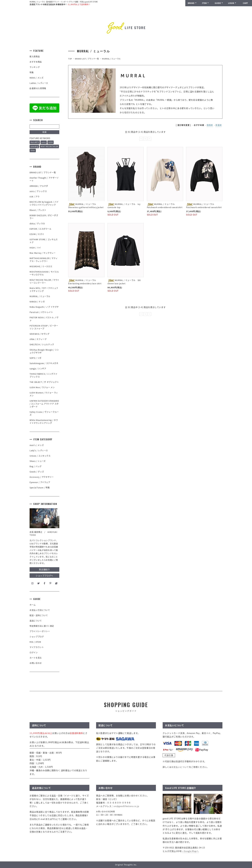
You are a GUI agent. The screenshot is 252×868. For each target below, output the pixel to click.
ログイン (34, 652)
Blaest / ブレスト (38, 210)
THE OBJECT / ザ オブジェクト (44, 382)
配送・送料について (39, 615)
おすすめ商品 (36, 62)
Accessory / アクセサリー (42, 477)
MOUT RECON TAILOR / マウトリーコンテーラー (44, 281)
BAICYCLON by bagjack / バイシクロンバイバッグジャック (44, 203)
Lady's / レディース (39, 450)
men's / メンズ (37, 445)
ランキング (35, 67)
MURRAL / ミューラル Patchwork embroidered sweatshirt (165, 206)
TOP (70, 59)
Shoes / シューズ (38, 461)
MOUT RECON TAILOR (49, 146)
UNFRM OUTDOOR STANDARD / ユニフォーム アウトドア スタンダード (44, 404)
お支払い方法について (40, 610)
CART (245, 3)
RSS (32, 642)
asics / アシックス (38, 191)
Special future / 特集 (40, 488)
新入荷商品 (35, 57)
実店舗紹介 (44, 569)
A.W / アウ (34, 197)
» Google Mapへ (190, 851)
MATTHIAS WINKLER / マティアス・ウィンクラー (44, 260)
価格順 (210, 125)
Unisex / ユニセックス (40, 456)
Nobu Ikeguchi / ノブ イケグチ (44, 307)
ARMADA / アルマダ (39, 186)
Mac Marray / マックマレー (43, 253)
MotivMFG (35, 142)
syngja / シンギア (38, 369)
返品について (36, 621)
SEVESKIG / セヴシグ (40, 334)
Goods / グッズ (37, 472)
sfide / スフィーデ (38, 339)
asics (44, 142)
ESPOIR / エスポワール (40, 229)
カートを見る (36, 658)
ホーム (33, 605)
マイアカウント (37, 647)
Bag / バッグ (36, 466)
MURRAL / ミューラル (111, 59)
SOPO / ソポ (36, 358)
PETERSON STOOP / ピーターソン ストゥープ (44, 327)
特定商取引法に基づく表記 (42, 626)
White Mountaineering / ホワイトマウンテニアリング (44, 422)
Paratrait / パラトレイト (41, 312)
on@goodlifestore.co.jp (126, 806)
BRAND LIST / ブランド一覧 (87, 59)
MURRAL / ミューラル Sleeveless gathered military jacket (86, 206)
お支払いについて (180, 767)
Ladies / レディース (39, 83)
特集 (32, 72)
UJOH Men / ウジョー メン (42, 387)
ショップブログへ (44, 575)
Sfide (33, 150)
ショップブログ (37, 637)
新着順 (219, 125)
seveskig (34, 146)
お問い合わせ (36, 663)
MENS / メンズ (37, 78)
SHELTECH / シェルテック (42, 344)
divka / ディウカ (37, 224)
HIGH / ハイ (35, 248)
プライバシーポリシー (40, 631)
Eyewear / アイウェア (40, 482)
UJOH (51, 142)
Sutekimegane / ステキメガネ (44, 363)
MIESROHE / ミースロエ (41, 266)
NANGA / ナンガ (37, 302)
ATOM (38, 642)
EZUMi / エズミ (38, 234)
